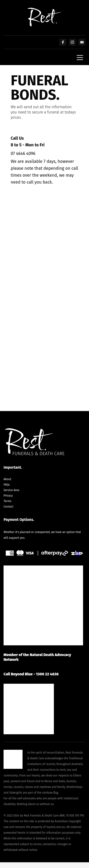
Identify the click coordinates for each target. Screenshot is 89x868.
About (7, 479)
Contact (8, 507)
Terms (7, 501)
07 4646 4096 (23, 154)
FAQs (7, 485)
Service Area (11, 490)
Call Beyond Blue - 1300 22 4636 (31, 674)
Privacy (8, 496)
